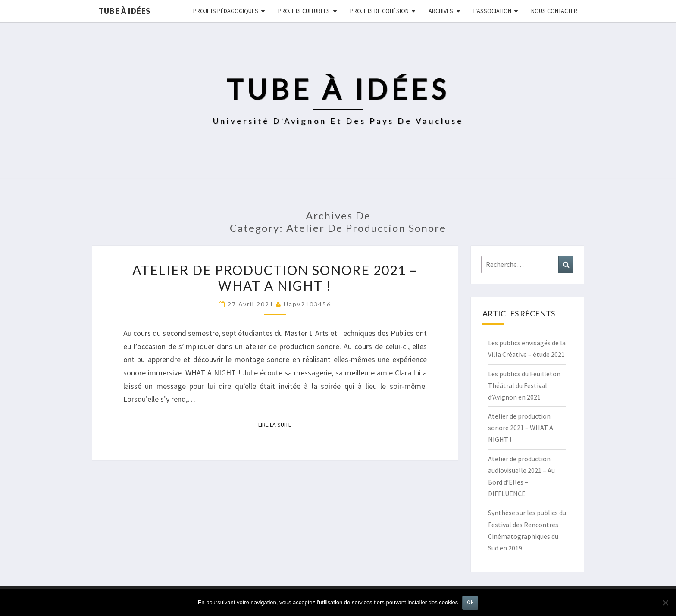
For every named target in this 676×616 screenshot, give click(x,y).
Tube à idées (125, 11)
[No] (665, 603)
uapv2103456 (307, 304)
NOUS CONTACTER (554, 11)
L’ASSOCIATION (492, 11)
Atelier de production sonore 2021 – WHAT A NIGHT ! (275, 278)
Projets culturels (304, 11)
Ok (470, 602)
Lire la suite (277, 424)
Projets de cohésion (379, 11)
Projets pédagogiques (226, 11)
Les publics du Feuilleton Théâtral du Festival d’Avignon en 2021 (524, 385)
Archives (441, 11)
